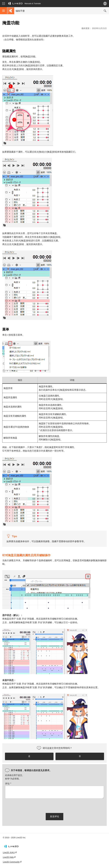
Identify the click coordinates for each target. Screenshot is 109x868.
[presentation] (27, 805)
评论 (8, 784)
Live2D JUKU (9, 852)
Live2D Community (11, 862)
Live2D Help (8, 857)
